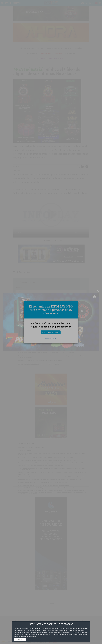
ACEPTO (20, 640)
